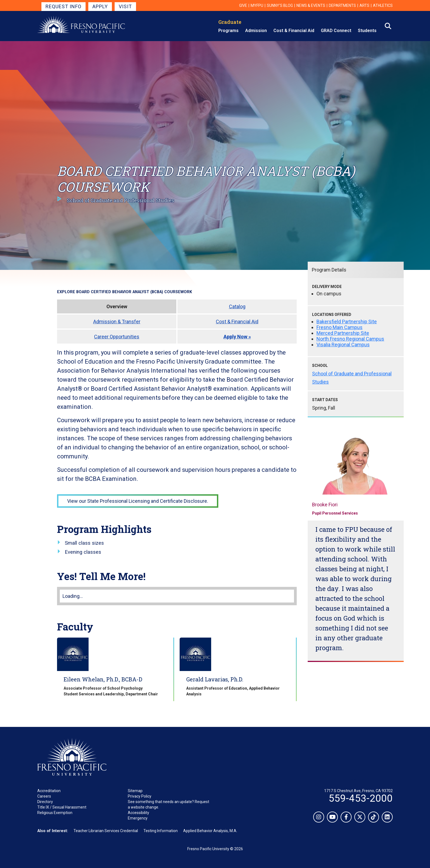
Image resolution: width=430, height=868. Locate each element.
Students (367, 31)
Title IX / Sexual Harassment (62, 807)
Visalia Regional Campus (343, 345)
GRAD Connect (336, 31)
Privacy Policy (140, 796)
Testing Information (161, 831)
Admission (256, 31)
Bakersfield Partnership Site (347, 322)
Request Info (63, 6)
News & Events (311, 5)
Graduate (230, 22)
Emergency (138, 818)
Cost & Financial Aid (294, 31)
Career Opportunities (117, 337)
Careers (44, 796)
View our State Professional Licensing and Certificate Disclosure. (138, 501)
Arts (364, 5)
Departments (342, 5)
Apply (100, 6)
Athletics (383, 5)
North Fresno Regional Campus (350, 339)
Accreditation (49, 791)
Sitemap (135, 791)
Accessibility (138, 813)
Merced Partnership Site (343, 333)
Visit (125, 6)
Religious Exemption (55, 813)
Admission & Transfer (117, 322)
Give (243, 5)
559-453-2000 (361, 798)
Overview (117, 306)
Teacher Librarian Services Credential (106, 831)
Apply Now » (237, 337)
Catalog (237, 306)
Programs (228, 31)
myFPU (257, 5)
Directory (45, 802)
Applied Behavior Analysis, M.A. (210, 831)
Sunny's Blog (280, 5)
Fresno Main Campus (340, 327)
